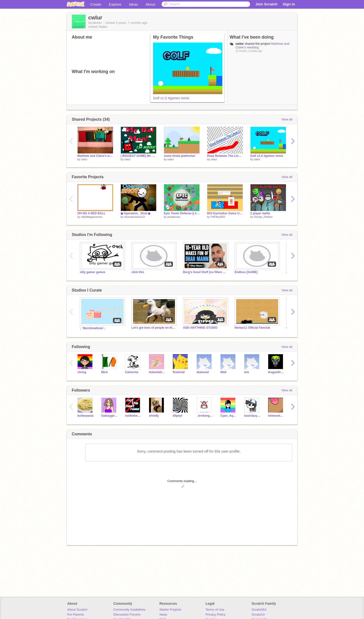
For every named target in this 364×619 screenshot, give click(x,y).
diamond (203, 372)
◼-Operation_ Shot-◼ (135, 213)
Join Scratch (266, 4)
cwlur (84, 159)
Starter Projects (170, 610)
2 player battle (260, 213)
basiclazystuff (252, 416)
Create (96, 4)
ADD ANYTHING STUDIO (200, 328)
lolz (247, 372)
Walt (223, 372)
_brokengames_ (205, 416)
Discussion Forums (127, 614)
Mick (105, 372)
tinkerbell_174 (157, 372)
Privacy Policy (216, 614)
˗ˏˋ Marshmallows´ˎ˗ (93, 328)
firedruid (179, 372)
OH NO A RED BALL (91, 213)
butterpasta (85, 416)
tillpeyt (177, 416)
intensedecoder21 (276, 416)
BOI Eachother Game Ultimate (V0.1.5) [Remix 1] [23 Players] (225, 213)
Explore (115, 4)
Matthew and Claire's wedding (95, 156)
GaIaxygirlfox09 (109, 416)
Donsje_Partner (263, 217)
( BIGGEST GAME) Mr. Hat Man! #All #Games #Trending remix (139, 156)
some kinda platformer (180, 156)
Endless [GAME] (246, 272)
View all (287, 119)
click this (138, 272)
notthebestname (133, 416)
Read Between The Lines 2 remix (225, 156)
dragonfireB (276, 372)
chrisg (82, 372)
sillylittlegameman (92, 217)
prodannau (174, 217)
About (150, 4)
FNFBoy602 (218, 217)
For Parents (76, 614)
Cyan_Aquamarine (229, 416)
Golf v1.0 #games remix (171, 98)
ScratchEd (259, 610)
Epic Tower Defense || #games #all (182, 213)
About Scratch (77, 610)
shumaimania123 (135, 217)
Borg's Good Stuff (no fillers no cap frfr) (205, 272)
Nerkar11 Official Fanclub (252, 328)
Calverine (132, 372)
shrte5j (154, 416)
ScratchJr (258, 614)
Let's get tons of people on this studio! (154, 328)
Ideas (133, 4)
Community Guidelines (129, 610)
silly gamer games (93, 272)
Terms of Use (215, 610)
